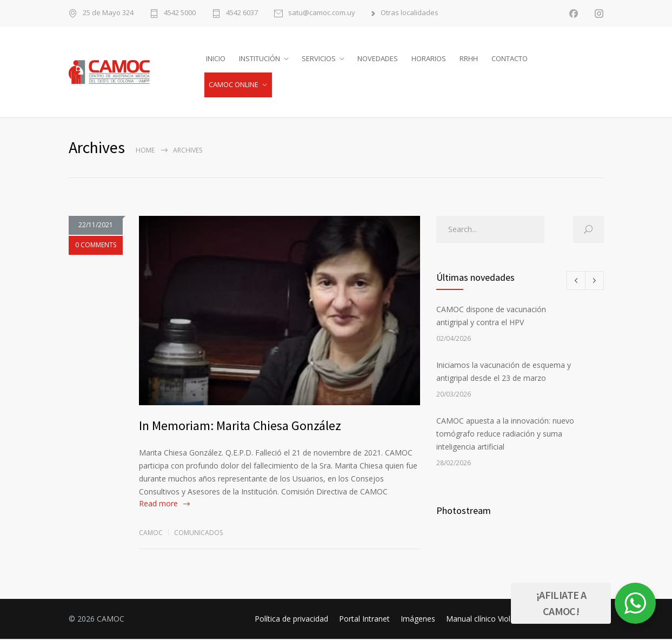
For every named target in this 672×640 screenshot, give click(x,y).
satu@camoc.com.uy (322, 13)
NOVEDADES (378, 59)
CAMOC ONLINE (234, 85)
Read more (158, 504)
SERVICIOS (319, 59)
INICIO (216, 59)
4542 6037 (242, 13)
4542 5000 (180, 13)
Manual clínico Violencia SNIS (497, 620)
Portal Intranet (364, 620)
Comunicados (198, 534)
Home (145, 151)
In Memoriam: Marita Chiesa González (240, 427)
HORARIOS (429, 59)
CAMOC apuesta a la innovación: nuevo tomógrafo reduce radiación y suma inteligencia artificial (505, 435)
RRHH (469, 59)
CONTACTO (510, 59)
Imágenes (418, 620)
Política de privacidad (291, 620)
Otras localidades (410, 13)
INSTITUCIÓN (260, 59)
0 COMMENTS (96, 250)
